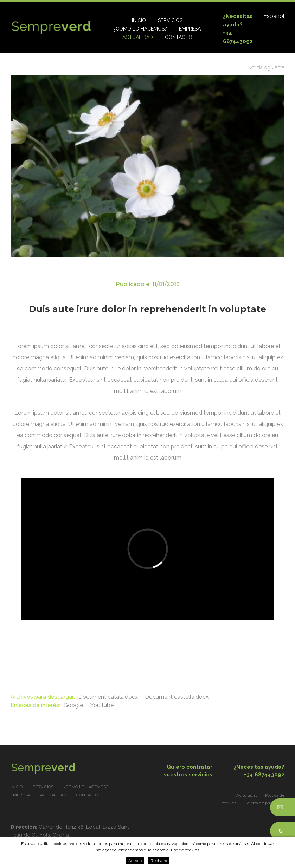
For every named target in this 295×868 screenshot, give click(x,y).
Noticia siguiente (266, 67)
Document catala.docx (108, 697)
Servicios (170, 20)
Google (73, 705)
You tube (102, 705)
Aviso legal (246, 795)
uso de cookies (185, 850)
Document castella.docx (177, 697)
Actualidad (138, 37)
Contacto (179, 37)
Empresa (190, 29)
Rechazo (159, 861)
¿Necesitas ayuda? (252, 771)
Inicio (139, 20)
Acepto (135, 861)
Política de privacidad (265, 803)
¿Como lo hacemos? (140, 29)
